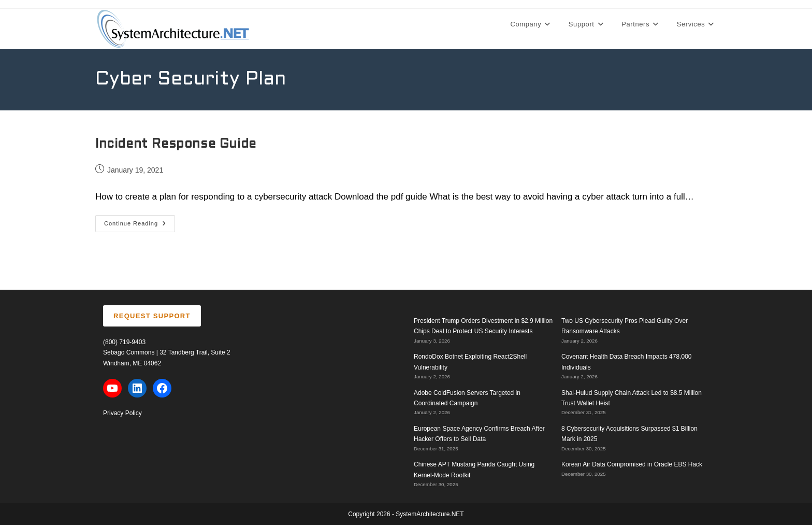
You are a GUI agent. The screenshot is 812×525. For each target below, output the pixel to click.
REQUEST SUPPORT (152, 316)
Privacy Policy (122, 413)
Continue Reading (140, 226)
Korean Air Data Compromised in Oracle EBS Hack (632, 464)
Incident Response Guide (176, 145)
